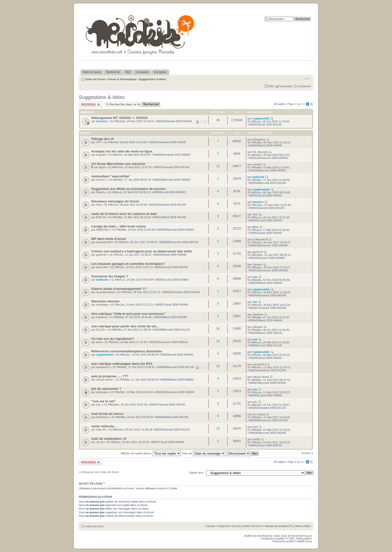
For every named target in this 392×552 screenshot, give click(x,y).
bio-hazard (259, 414)
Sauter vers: (197, 473)
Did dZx (101, 330)
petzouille (102, 267)
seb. (99, 405)
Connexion (304, 86)
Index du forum (95, 79)
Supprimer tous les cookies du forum (240, 526)
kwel (99, 342)
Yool (99, 205)
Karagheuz (259, 139)
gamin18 (101, 255)
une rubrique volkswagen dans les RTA (122, 364)
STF (99, 142)
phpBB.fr (281, 539)
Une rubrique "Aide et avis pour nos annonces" (128, 314)
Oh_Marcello (260, 152)
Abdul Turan (281, 536)
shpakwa (101, 317)
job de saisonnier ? (106, 389)
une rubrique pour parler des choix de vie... (125, 326)
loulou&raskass (105, 292)
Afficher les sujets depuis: (151, 453)
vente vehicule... (104, 426)
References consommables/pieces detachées (127, 351)
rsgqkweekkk (261, 118)
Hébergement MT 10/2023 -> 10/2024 (119, 118)
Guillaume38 (104, 242)
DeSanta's (102, 417)
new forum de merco (107, 414)
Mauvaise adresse (105, 301)
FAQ (271, 86)
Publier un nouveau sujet (91, 104)
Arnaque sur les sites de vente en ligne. (122, 151)
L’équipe (210, 526)
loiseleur (102, 121)
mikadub (257, 327)
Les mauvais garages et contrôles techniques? (128, 264)
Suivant (306, 453)
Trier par (204, 453)
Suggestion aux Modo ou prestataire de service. (129, 189)
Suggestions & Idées (152, 79)
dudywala (102, 392)
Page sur (295, 104)
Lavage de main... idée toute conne (118, 226)
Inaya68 (101, 155)
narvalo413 (103, 367)
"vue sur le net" (103, 401)
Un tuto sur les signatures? (113, 339)
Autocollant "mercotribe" (111, 176)
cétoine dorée (104, 380)
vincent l (101, 180)
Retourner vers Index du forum (100, 472)
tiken (255, 227)
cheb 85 (101, 430)
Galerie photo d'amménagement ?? (119, 289)
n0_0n (100, 442)
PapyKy (101, 192)
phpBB (290, 541)
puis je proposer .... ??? (110, 376)
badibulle (258, 177)
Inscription (286, 86)
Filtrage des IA (103, 139)
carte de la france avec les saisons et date (124, 214)
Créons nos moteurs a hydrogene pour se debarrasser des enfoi (141, 251)
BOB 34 (101, 217)
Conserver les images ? (110, 276)
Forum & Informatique (122, 79)
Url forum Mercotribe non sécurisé (118, 164)
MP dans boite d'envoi (108, 239)
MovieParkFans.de (302, 536)
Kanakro (257, 264)
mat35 (256, 439)
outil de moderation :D (109, 439)
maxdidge (102, 305)
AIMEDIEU (103, 230)
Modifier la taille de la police (307, 78)
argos (102, 167)
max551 (257, 164)
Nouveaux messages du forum (115, 201)
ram (255, 277)
